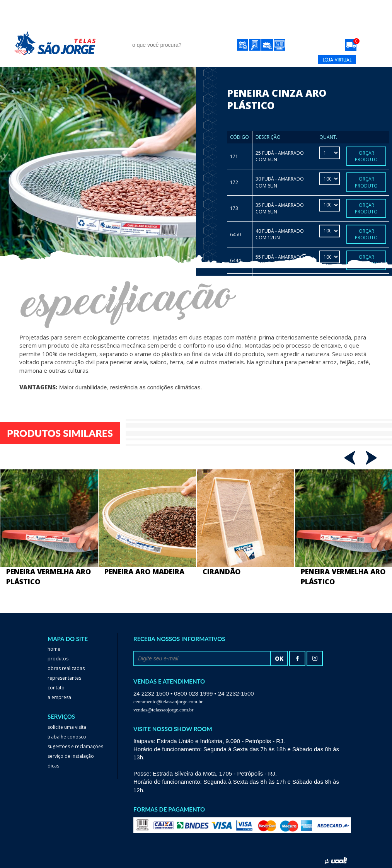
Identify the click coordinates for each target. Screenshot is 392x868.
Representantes (257, 30)
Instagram (315, 658)
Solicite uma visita (67, 727)
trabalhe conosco (67, 737)
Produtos (143, 30)
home (54, 649)
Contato (303, 30)
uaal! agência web (336, 861)
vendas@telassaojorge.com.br (163, 710)
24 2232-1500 (268, 60)
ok (279, 658)
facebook (297, 658)
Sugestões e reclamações (75, 746)
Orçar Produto (366, 156)
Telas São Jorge (61, 43)
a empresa (59, 697)
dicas (53, 766)
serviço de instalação (71, 756)
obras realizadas (200, 30)
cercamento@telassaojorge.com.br (168, 702)
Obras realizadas (66, 668)
